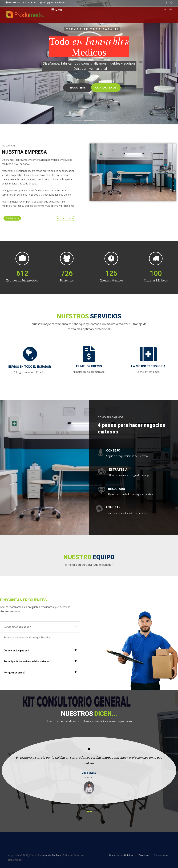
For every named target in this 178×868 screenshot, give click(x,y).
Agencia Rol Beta (52, 856)
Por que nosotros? (15, 673)
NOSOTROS (78, 88)
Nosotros (114, 856)
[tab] (40, 627)
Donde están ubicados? (17, 627)
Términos (144, 856)
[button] (169, 9)
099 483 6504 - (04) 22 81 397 (21, 3)
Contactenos (65, 218)
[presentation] (88, 812)
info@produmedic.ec (52, 3)
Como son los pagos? (16, 651)
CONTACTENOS (106, 88)
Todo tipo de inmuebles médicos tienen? (27, 661)
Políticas (129, 856)
